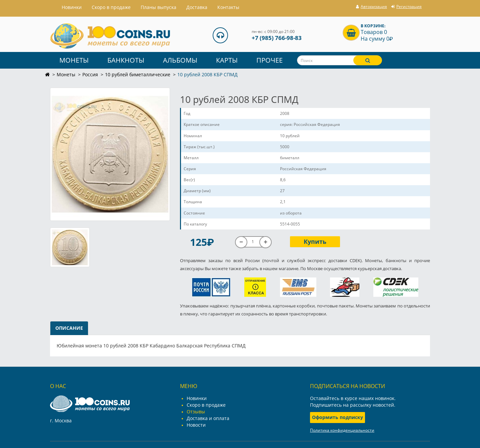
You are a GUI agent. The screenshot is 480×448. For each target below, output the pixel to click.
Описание (69, 328)
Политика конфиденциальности (342, 430)
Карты (227, 60)
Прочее (269, 60)
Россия (90, 74)
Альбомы (180, 60)
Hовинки (72, 7)
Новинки (197, 398)
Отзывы (196, 412)
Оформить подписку (337, 417)
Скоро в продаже (111, 7)
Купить (315, 241)
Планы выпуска (158, 7)
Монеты (74, 60)
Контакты (228, 7)
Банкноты (126, 60)
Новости (196, 425)
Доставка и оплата (208, 418)
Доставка (197, 7)
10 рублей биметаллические (138, 74)
